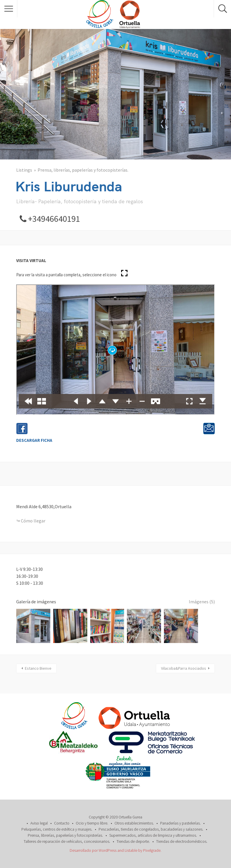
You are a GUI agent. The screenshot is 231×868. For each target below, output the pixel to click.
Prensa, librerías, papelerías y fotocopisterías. (83, 170)
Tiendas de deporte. (133, 841)
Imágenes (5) (202, 602)
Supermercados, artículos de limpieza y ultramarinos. (153, 835)
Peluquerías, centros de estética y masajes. (57, 829)
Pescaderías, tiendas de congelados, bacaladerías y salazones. (151, 829)
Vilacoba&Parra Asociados (184, 668)
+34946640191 (54, 219)
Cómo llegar (33, 521)
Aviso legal (39, 823)
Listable (131, 850)
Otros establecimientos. (134, 823)
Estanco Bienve (38, 668)
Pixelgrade (152, 850)
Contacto (62, 823)
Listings (24, 170)
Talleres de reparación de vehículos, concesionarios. (67, 841)
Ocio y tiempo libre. (92, 823)
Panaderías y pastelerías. (180, 823)
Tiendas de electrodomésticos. (182, 841)
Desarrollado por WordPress (93, 850)
